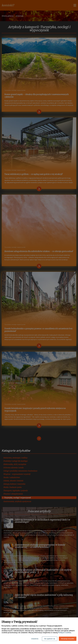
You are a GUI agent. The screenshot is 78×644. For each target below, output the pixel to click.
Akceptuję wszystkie (68, 639)
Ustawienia (35, 639)
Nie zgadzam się (50, 639)
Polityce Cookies (65, 632)
